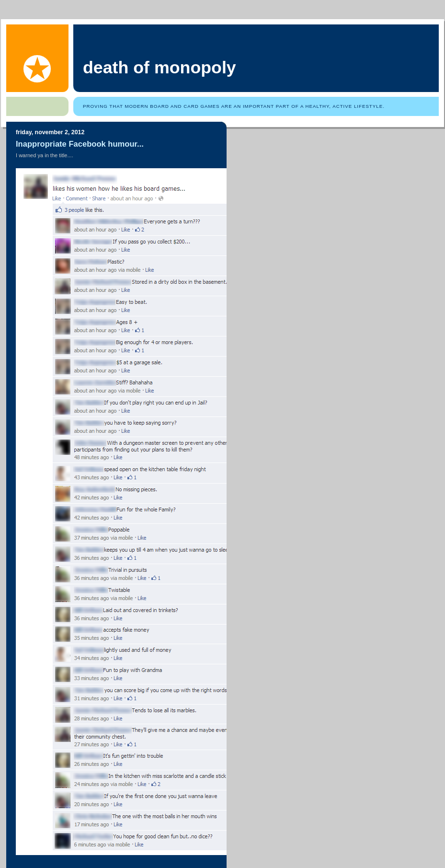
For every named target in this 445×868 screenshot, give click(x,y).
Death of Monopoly (160, 68)
